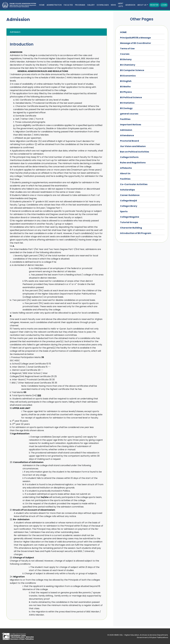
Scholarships (127, 190)
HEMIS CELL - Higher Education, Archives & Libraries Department (141, 635)
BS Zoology (126, 108)
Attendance (127, 135)
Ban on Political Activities (135, 152)
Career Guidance (130, 195)
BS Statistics (127, 103)
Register (154, 5)
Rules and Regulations (133, 163)
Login (164, 5)
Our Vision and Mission (133, 146)
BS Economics (128, 76)
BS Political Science (131, 97)
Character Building (131, 228)
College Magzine (130, 217)
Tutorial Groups (129, 222)
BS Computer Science (132, 70)
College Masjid (128, 201)
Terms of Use (127, 49)
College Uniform (129, 157)
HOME (123, 32)
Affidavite (126, 168)
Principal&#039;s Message (135, 38)
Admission (130, 5)
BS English (126, 81)
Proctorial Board (129, 141)
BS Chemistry (128, 65)
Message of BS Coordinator (136, 43)
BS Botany (126, 59)
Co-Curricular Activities (134, 184)
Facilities (125, 119)
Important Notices (131, 125)
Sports (124, 211)
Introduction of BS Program (136, 233)
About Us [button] (142, 5)
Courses (125, 54)
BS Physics (126, 92)
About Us (125, 173)
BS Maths (125, 87)
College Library (129, 206)
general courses (129, 114)
